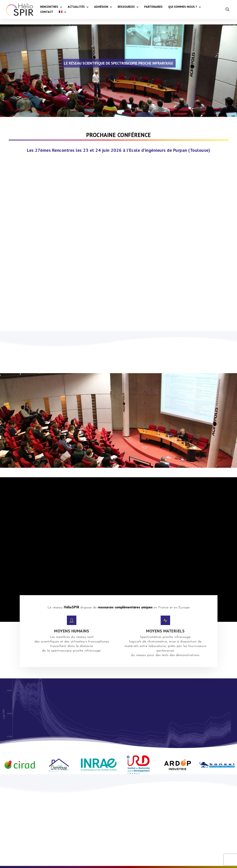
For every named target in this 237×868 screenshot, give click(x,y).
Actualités (76, 7)
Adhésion (101, 7)
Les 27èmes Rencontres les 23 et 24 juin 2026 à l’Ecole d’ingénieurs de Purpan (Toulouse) (118, 150)
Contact (47, 12)
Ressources (126, 7)
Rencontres (49, 7)
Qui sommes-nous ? (183, 7)
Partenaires (153, 7)
